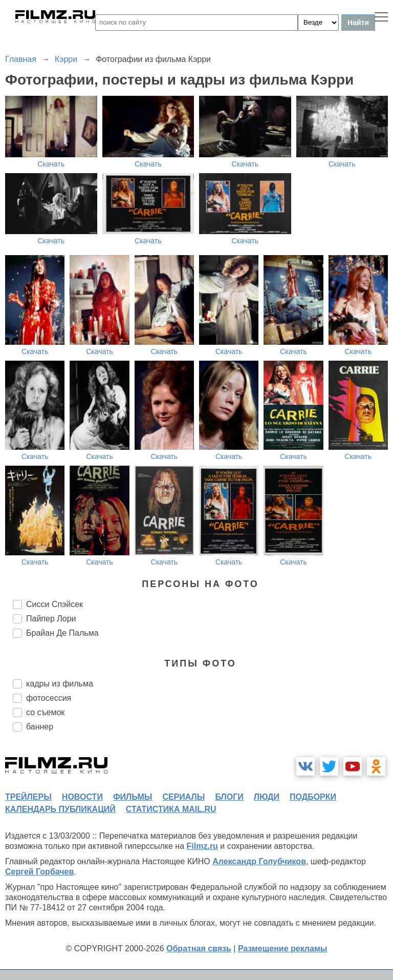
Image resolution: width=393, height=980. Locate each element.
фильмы (133, 797)
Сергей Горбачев (39, 872)
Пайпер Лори (51, 619)
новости (82, 797)
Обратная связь (199, 948)
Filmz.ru (202, 846)
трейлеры (28, 797)
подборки (313, 797)
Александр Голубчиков (259, 861)
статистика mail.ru (171, 809)
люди (267, 797)
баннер (40, 727)
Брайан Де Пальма (62, 633)
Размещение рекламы (283, 948)
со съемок (45, 712)
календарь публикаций (60, 809)
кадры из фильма (60, 684)
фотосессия (49, 698)
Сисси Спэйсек (54, 604)
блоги (229, 797)
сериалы (183, 797)
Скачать (51, 164)
